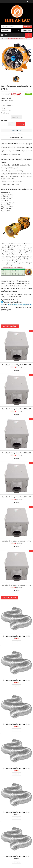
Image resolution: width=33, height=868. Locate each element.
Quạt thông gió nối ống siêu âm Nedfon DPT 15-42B (16, 497)
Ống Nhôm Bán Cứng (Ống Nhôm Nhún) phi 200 (16, 768)
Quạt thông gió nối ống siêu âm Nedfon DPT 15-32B (16, 453)
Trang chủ (4, 38)
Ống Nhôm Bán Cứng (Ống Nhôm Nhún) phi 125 (16, 680)
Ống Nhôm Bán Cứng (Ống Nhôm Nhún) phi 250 (16, 812)
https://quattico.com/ (16, 302)
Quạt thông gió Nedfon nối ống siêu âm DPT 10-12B (16, 365)
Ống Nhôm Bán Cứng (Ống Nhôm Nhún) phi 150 (16, 724)
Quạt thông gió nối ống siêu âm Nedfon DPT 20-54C (17, 585)
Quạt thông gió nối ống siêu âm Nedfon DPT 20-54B (16, 541)
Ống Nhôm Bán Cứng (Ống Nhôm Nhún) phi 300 (16, 856)
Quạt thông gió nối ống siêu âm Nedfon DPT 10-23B (16, 409)
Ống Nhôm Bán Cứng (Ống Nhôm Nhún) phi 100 (16, 636)
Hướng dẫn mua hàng (16, 138)
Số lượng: (4, 121)
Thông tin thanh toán (16, 134)
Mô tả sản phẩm (17, 130)
